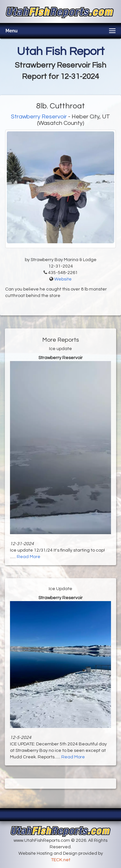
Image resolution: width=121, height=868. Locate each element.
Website (63, 279)
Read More (29, 557)
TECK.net (61, 860)
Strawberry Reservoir (39, 117)
